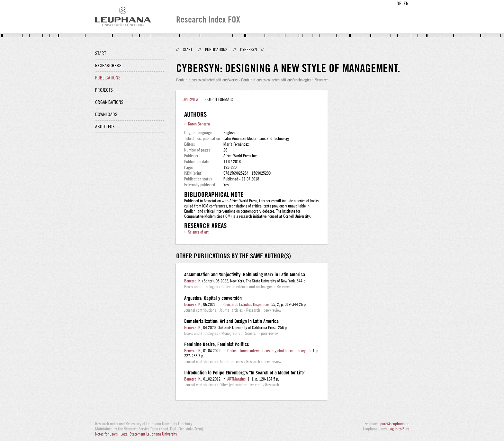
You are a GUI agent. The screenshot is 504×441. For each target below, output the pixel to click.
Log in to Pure (399, 429)
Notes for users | (108, 434)
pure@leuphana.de (395, 424)
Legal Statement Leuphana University (149, 434)
